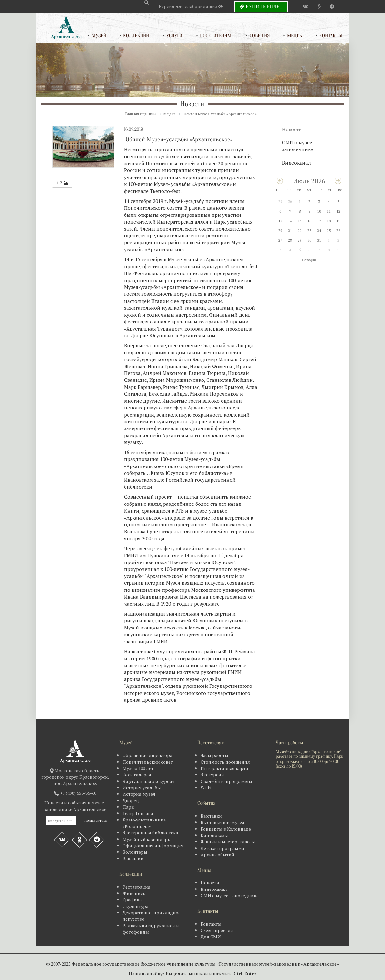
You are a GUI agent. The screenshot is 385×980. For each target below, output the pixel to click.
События (260, 36)
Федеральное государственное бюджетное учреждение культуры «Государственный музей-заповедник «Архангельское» (205, 964)
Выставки (211, 816)
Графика (132, 900)
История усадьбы (142, 788)
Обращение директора (147, 755)
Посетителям (216, 36)
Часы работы (214, 755)
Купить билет (261, 6)
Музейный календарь (146, 839)
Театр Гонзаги (138, 813)
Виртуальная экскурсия (149, 781)
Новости (292, 129)
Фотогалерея (137, 775)
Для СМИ (211, 937)
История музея (139, 794)
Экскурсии (212, 775)
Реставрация (137, 887)
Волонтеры (135, 852)
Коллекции (136, 36)
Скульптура (135, 906)
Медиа (295, 36)
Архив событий (217, 855)
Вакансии (133, 858)
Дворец (131, 800)
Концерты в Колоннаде (226, 829)
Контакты (331, 36)
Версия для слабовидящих (191, 6)
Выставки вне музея (222, 822)
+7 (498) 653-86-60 (78, 793)
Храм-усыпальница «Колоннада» (144, 823)
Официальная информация (153, 845)
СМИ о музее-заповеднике (298, 146)
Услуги (174, 36)
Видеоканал (296, 163)
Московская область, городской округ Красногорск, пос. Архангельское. (75, 777)
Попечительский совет (148, 762)
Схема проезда (217, 930)
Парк (128, 807)
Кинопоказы (214, 835)
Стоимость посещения (225, 762)
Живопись (134, 893)
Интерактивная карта (224, 768)
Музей (99, 36)
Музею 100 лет (138, 768)
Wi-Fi (206, 788)
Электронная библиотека (150, 833)
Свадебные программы (226, 781)
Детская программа (222, 848)
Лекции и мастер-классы (228, 842)
